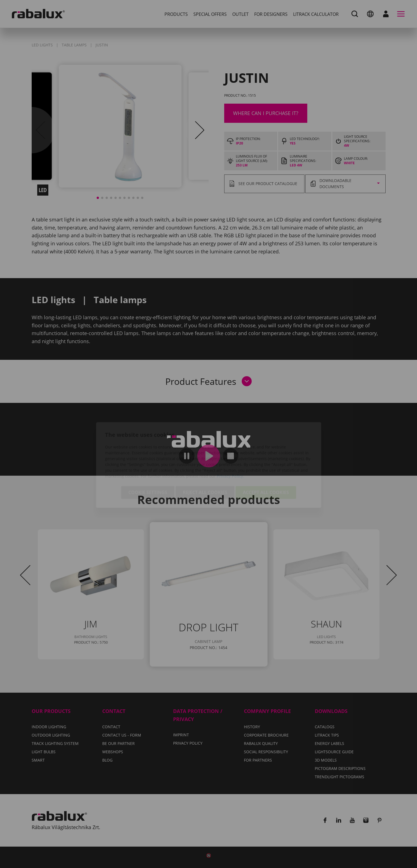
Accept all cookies (266, 462)
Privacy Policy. (230, 445)
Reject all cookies (205, 462)
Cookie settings (148, 462)
